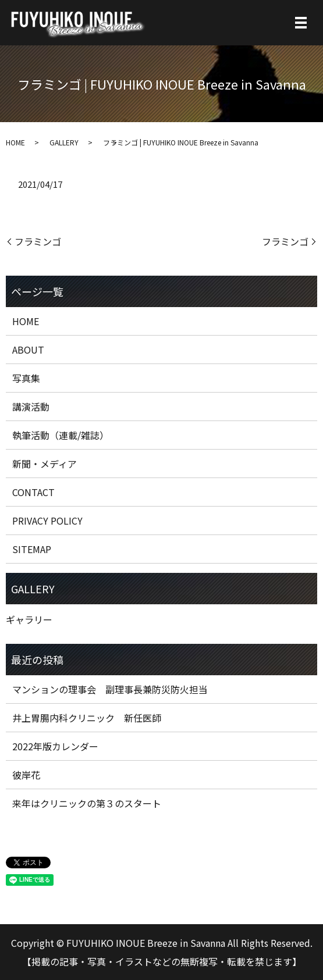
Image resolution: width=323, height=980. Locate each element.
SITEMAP (32, 549)
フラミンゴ (38, 241)
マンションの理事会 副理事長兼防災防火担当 (110, 689)
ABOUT (28, 350)
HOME (15, 142)
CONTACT (33, 492)
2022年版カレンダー (55, 746)
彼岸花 (26, 775)
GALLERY (64, 142)
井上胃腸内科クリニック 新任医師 (87, 718)
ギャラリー (29, 619)
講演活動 (31, 407)
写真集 (26, 378)
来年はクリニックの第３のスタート (87, 803)
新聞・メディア (45, 464)
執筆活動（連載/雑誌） (61, 435)
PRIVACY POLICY (47, 521)
